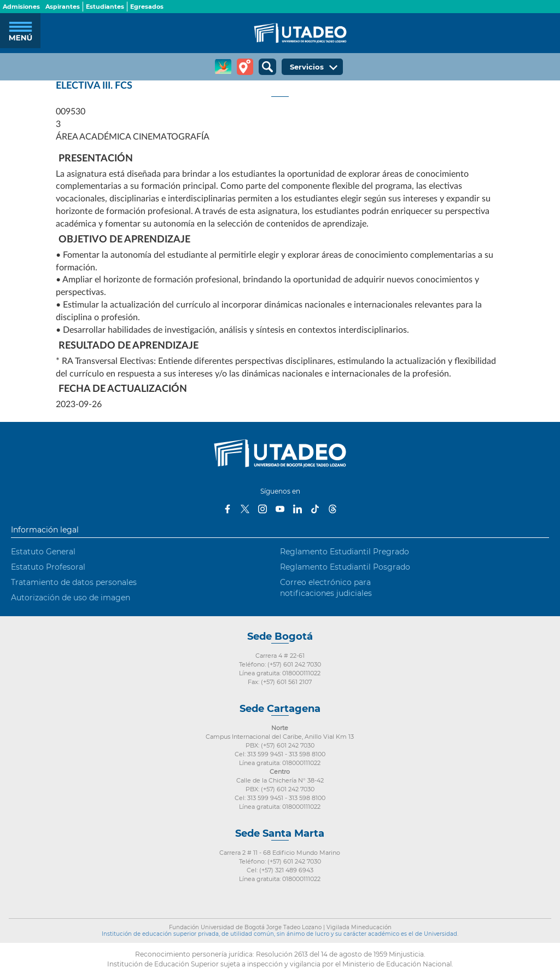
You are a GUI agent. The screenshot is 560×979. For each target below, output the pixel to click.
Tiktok (315, 509)
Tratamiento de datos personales (74, 582)
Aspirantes (63, 7)
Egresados (147, 7)
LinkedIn (297, 509)
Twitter (245, 509)
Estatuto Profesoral (48, 567)
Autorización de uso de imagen (71, 598)
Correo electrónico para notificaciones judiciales (326, 588)
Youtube (280, 509)
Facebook (227, 509)
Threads (332, 509)
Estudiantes (105, 7)
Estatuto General (43, 552)
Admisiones (21, 7)
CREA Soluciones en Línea (223, 67)
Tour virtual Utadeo (245, 67)
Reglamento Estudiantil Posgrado (345, 567)
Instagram (262, 509)
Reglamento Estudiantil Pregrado (345, 552)
